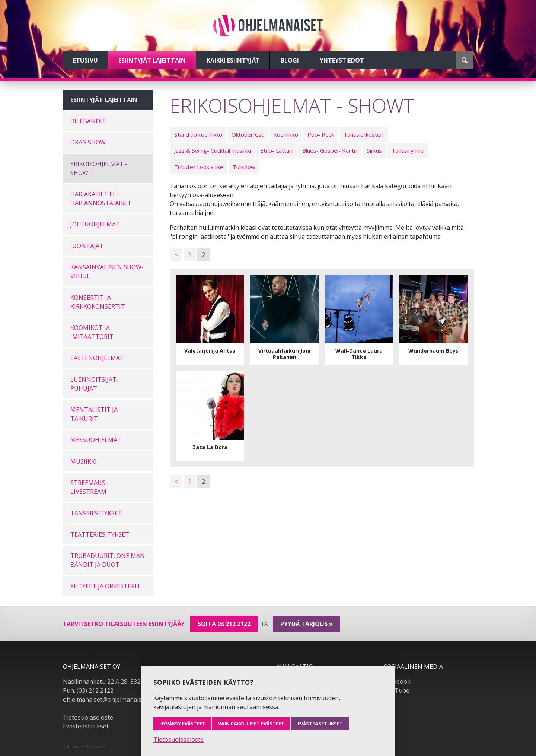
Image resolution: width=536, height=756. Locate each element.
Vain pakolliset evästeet (251, 724)
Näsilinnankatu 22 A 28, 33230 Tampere (119, 682)
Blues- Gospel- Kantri (330, 150)
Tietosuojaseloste (88, 717)
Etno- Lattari (276, 150)
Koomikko (286, 134)
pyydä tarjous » (307, 624)
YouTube (397, 690)
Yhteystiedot (342, 60)
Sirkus (374, 150)
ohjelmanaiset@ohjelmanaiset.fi (107, 699)
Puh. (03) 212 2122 (88, 690)
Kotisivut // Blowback (84, 747)
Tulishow (244, 167)
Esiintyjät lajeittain (152, 60)
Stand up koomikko (198, 134)
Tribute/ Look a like (199, 167)
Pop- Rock (321, 134)
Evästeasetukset (86, 726)
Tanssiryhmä (408, 150)
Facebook (397, 682)
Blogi (290, 60)
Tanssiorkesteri (364, 134)
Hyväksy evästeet (182, 724)
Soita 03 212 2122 (224, 624)
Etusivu (85, 60)
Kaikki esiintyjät (233, 60)
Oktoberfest (248, 134)
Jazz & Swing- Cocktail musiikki (213, 150)
